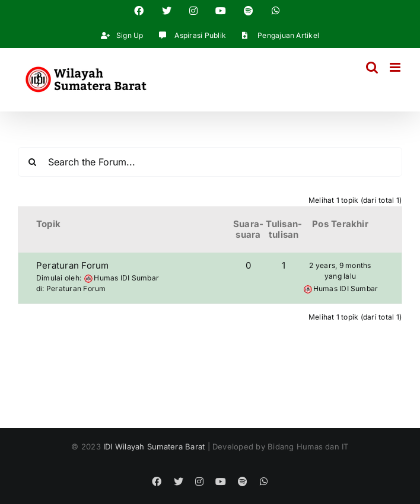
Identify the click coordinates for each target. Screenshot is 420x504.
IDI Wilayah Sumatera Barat (154, 446)
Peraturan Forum (73, 265)
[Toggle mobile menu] (396, 67)
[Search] (33, 162)
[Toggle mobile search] (372, 67)
